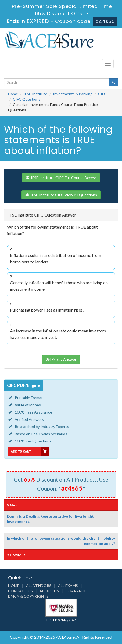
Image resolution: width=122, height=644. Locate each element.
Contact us (20, 591)
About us (49, 591)
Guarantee (77, 591)
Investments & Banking (73, 94)
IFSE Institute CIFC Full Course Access (61, 178)
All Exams (68, 586)
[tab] (61, 215)
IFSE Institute (35, 94)
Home (13, 94)
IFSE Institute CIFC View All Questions (61, 195)
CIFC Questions (27, 99)
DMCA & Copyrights (28, 596)
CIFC (102, 94)
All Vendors (39, 586)
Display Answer (61, 359)
